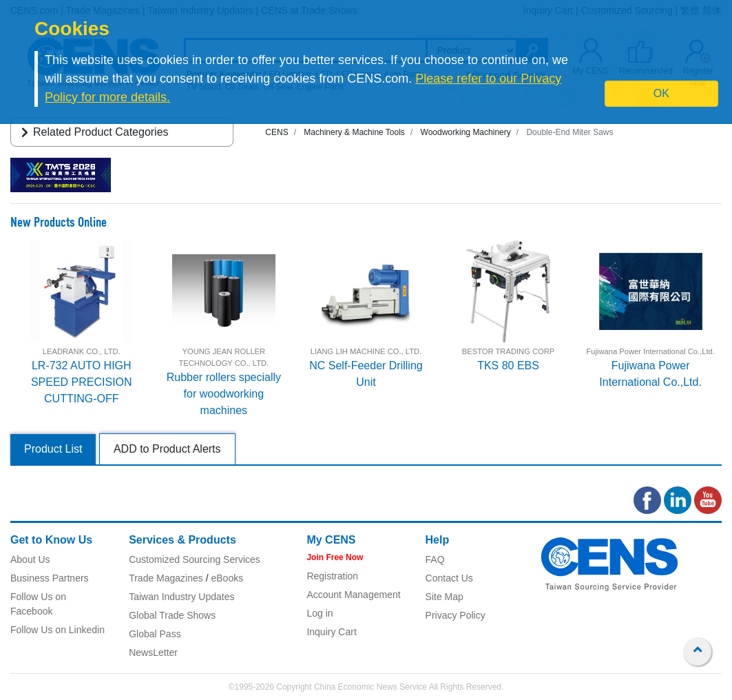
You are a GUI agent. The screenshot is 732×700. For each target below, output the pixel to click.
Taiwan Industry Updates (181, 597)
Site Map (445, 597)
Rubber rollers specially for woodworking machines (224, 394)
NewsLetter (153, 652)
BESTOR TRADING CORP (508, 351)
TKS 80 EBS (508, 366)
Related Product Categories (93, 132)
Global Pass (155, 634)
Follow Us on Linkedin (57, 630)
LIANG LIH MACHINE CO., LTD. (366, 351)
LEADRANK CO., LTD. (82, 351)
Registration (332, 576)
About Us (30, 559)
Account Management (353, 595)
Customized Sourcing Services (195, 559)
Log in (320, 613)
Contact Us (449, 578)
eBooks (227, 578)
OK (661, 93)
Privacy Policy (456, 615)
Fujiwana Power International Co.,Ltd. (650, 351)
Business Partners (50, 578)
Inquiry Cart (331, 632)
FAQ (435, 559)
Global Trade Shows (172, 615)
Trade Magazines (166, 578)
